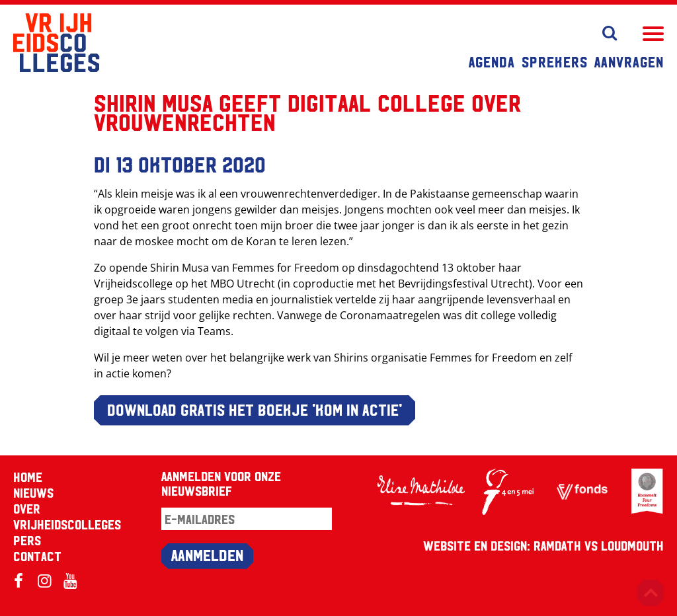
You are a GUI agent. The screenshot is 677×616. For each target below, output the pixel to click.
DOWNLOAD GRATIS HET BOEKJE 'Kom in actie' (255, 409)
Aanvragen (629, 61)
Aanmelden (207, 555)
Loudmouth (632, 545)
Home (28, 477)
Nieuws (33, 492)
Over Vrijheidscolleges (67, 516)
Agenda (492, 61)
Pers (27, 540)
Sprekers (555, 61)
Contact (37, 556)
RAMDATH (557, 545)
